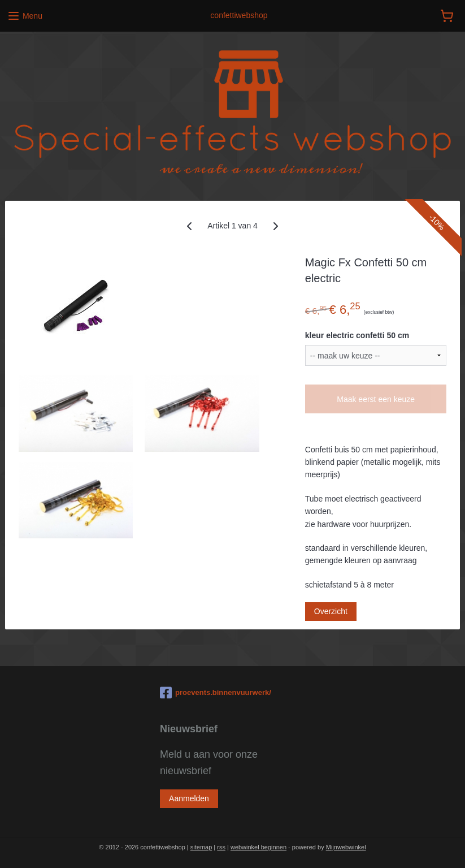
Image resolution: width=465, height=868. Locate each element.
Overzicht (331, 611)
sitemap (201, 847)
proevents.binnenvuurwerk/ (216, 693)
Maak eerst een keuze (376, 399)
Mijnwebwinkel (346, 847)
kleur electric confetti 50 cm (357, 335)
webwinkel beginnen (258, 847)
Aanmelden (189, 798)
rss (221, 847)
